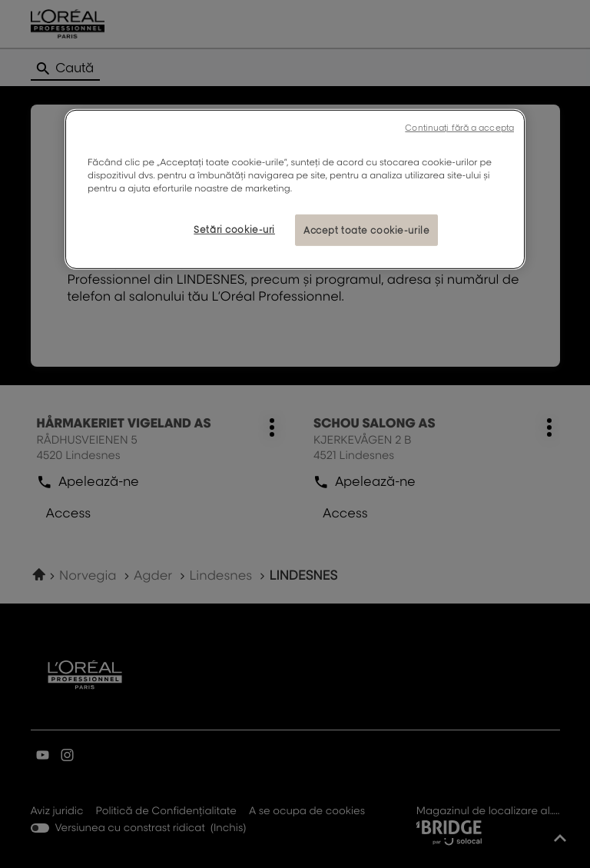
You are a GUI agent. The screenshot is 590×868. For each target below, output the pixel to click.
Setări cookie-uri (234, 229)
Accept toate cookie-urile (366, 229)
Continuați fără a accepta (459, 128)
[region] (295, 190)
